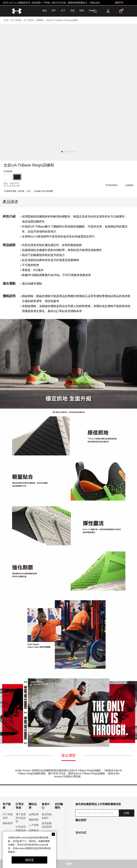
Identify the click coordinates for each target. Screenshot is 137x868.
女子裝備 (16, 20)
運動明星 (34, 820)
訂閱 (127, 813)
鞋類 (82, 11)
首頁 (6, 20)
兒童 (72, 11)
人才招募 (34, 825)
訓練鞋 (40, 20)
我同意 (30, 860)
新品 (45, 11)
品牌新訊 (34, 830)
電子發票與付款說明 (21, 818)
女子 (63, 11)
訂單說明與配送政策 (21, 830)
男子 (54, 11)
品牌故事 (34, 814)
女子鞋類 (29, 20)
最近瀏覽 (68, 755)
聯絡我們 (8, 823)
